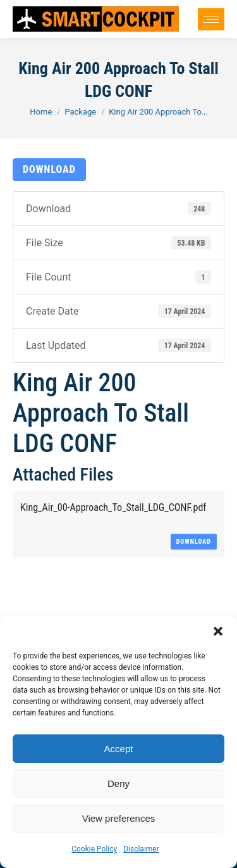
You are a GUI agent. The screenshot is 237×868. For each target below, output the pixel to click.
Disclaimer (141, 849)
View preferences (119, 818)
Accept (119, 749)
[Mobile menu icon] (211, 19)
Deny (118, 783)
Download (49, 169)
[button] (218, 631)
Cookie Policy (94, 849)
